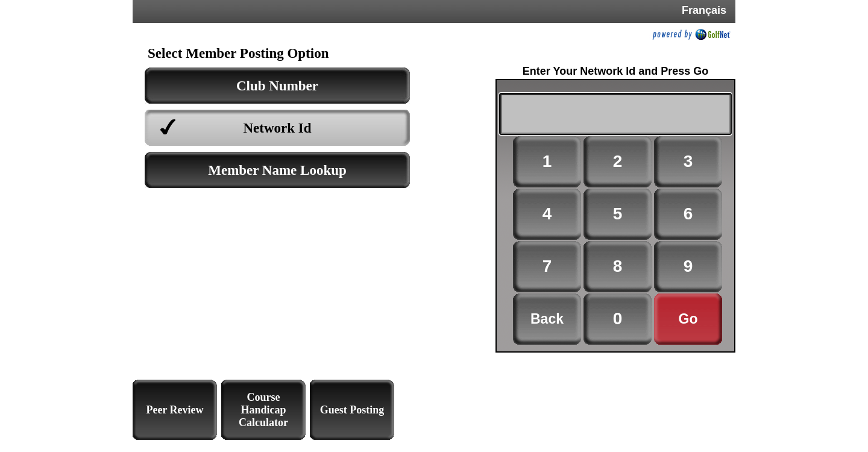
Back (547, 319)
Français (704, 10)
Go (688, 319)
